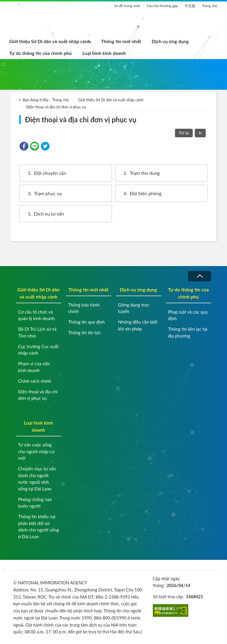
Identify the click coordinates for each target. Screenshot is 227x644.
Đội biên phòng (140, 193)
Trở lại (184, 133)
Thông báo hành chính (84, 308)
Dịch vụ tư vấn (43, 214)
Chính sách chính (35, 381)
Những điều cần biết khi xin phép (138, 325)
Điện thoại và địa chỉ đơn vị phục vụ (38, 395)
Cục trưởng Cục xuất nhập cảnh (38, 350)
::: (3, 5)
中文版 (190, 6)
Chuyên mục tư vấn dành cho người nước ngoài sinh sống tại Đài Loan (37, 479)
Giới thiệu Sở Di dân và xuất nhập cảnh (50, 41)
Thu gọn (200, 276)
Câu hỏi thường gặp (162, 6)
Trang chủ (210, 6)
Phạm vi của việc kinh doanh (34, 367)
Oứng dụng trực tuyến (134, 308)
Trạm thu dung (139, 173)
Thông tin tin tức (84, 332)
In (200, 133)
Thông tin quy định (86, 322)
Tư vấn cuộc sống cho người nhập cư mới (36, 451)
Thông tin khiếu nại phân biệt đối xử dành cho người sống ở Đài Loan (38, 526)
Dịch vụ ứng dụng (170, 41)
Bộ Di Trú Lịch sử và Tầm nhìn (37, 332)
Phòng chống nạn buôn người (35, 503)
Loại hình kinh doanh (104, 53)
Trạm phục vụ (42, 193)
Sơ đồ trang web (127, 6)
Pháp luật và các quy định (188, 315)
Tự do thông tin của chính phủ (40, 53)
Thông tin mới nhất (121, 41)
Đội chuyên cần (44, 173)
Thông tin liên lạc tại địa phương (188, 332)
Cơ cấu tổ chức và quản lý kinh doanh (36, 315)
